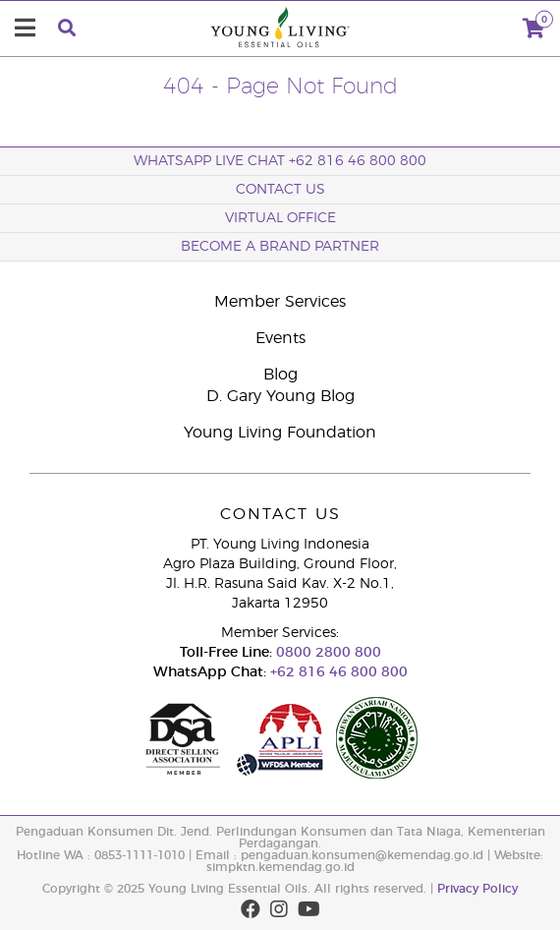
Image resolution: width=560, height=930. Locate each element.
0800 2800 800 (327, 653)
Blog (280, 375)
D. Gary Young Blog (280, 396)
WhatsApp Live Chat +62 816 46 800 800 (280, 161)
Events (280, 338)
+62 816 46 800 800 (337, 672)
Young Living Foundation (280, 433)
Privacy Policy (477, 889)
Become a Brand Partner (280, 247)
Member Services (280, 302)
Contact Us (280, 190)
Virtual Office (280, 218)
